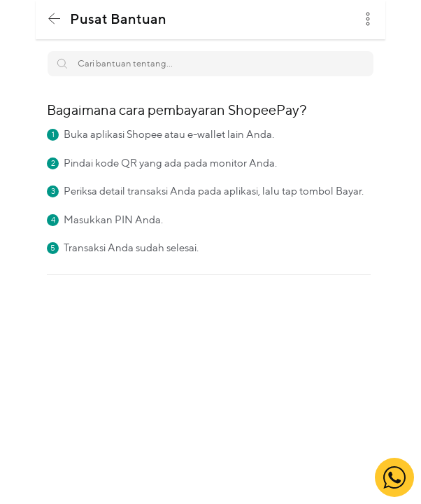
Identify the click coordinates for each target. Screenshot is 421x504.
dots (368, 19)
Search (356, 58)
